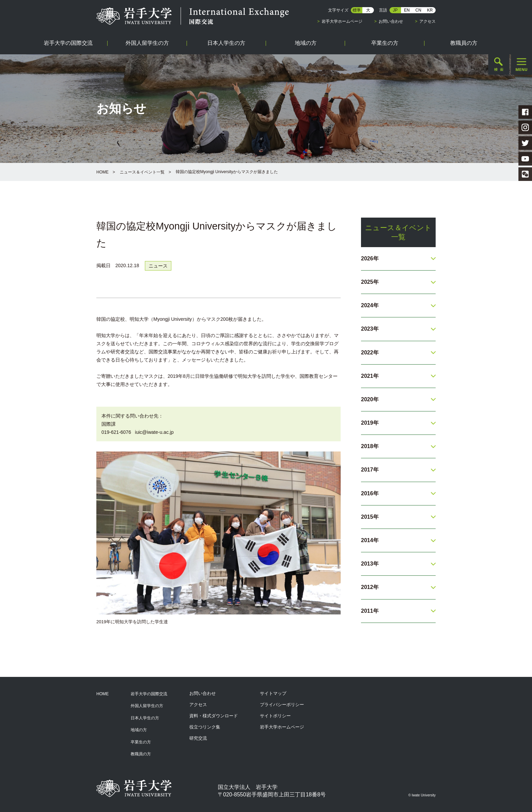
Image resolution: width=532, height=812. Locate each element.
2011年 (370, 611)
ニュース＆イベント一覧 (142, 172)
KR (430, 10)
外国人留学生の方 (147, 706)
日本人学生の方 (145, 718)
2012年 (370, 587)
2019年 (370, 423)
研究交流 (198, 738)
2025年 (370, 282)
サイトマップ (273, 693)
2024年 (370, 305)
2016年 (370, 493)
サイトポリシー (275, 716)
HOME (102, 172)
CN (418, 10)
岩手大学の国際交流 (149, 694)
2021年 (370, 376)
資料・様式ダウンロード (214, 716)
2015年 (370, 517)
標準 (357, 10)
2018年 (370, 446)
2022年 (370, 353)
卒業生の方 (141, 742)
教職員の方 (141, 754)
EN (407, 10)
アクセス (427, 21)
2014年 (370, 540)
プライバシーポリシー (282, 705)
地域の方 (139, 730)
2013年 (370, 564)
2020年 (370, 399)
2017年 (370, 470)
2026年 (370, 259)
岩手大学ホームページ (342, 21)
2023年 (370, 329)
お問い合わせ (391, 21)
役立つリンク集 (205, 727)
